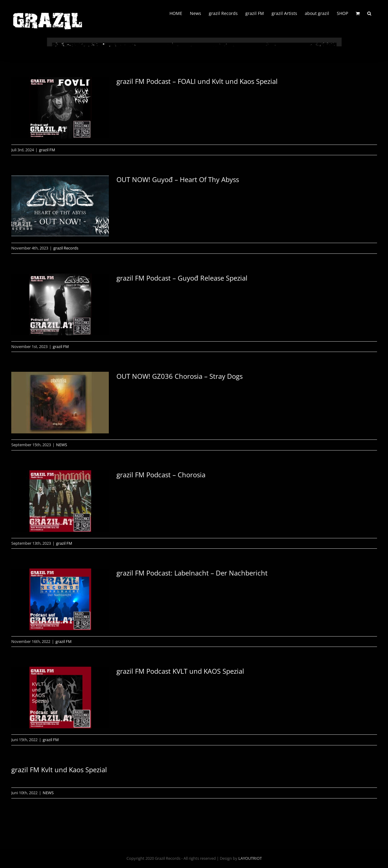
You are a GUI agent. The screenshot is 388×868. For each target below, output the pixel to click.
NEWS (62, 445)
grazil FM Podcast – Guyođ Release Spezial (182, 278)
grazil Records (66, 248)
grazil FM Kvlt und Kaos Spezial (59, 769)
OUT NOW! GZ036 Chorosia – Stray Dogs (180, 376)
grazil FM (47, 150)
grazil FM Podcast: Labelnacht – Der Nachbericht (192, 573)
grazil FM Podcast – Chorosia (161, 475)
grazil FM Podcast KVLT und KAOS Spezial (180, 671)
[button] (369, 13)
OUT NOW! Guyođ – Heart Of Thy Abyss (178, 179)
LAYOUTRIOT (250, 858)
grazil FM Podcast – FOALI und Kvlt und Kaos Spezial (197, 81)
